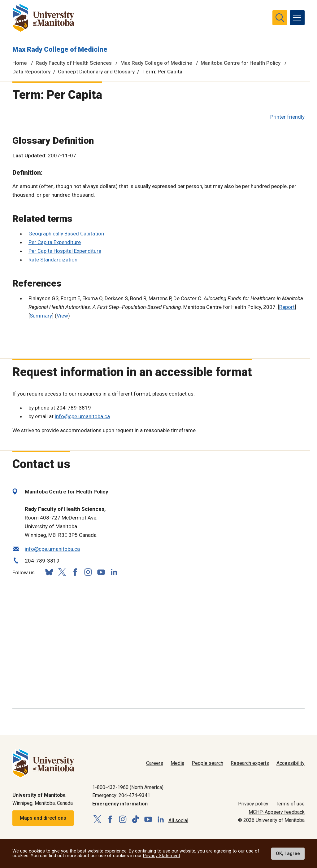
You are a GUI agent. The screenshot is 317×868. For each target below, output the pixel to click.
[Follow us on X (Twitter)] (62, 572)
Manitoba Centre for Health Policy (241, 63)
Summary (41, 316)
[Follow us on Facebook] (75, 572)
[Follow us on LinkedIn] (114, 571)
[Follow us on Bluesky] (49, 572)
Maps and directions (43, 818)
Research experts (250, 763)
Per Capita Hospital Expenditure (65, 251)
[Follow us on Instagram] (88, 572)
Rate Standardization (53, 260)
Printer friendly (287, 117)
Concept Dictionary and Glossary (96, 72)
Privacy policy (253, 804)
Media (177, 763)
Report (287, 307)
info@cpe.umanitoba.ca (82, 416)
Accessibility (291, 763)
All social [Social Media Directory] (178, 820)
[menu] (297, 18)
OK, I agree (288, 853)
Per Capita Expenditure (55, 242)
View (62, 316)
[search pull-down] (280, 18)
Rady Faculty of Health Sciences (74, 63)
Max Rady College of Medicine (60, 49)
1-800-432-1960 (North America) (128, 787)
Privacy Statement (162, 856)
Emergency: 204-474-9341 (121, 795)
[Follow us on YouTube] (101, 571)
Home (20, 63)
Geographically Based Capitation (66, 234)
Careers (155, 763)
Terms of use (290, 804)
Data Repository (31, 72)
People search (207, 763)
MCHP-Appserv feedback (277, 812)
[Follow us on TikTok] (135, 820)
